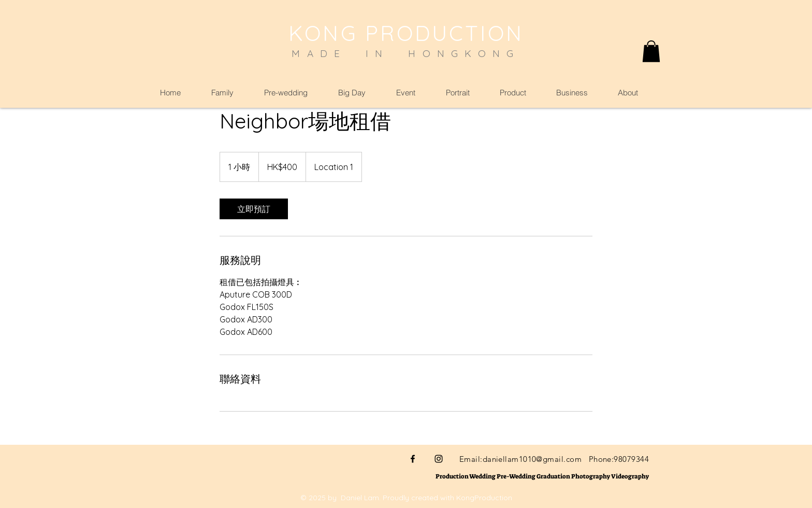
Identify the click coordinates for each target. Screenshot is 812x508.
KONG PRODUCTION (406, 33)
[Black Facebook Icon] (413, 459)
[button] (651, 51)
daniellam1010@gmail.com (532, 459)
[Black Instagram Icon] (439, 459)
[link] (254, 209)
